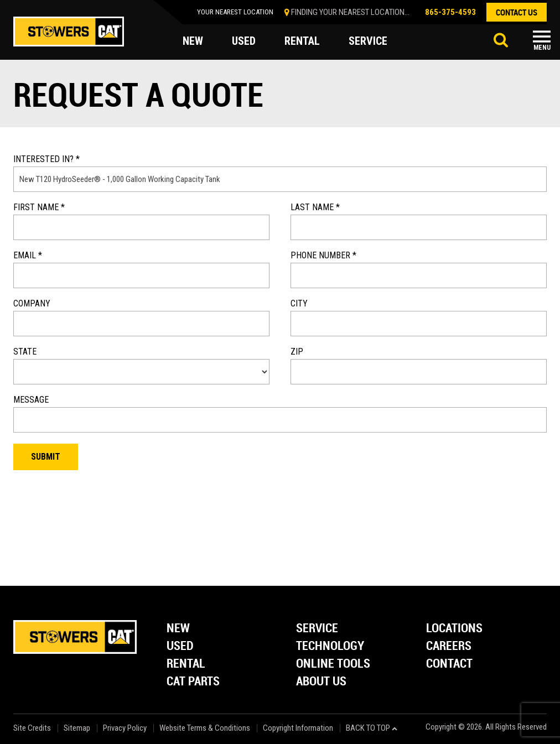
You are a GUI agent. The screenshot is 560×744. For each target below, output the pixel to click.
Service (317, 629)
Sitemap (77, 728)
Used (180, 646)
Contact (449, 664)
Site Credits (32, 728)
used (244, 41)
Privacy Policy (125, 728)
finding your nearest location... (350, 12)
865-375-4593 (450, 12)
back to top (372, 728)
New (178, 629)
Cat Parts (193, 682)
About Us (321, 682)
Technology (330, 646)
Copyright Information (298, 728)
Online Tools (333, 664)
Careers (449, 646)
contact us (517, 12)
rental (302, 41)
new (193, 41)
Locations (454, 629)
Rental (186, 664)
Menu (542, 48)
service (368, 41)
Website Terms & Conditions (205, 728)
